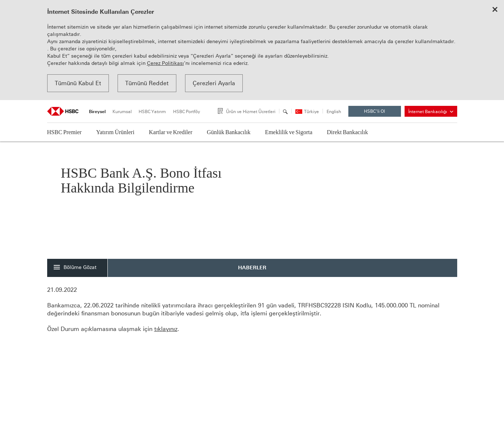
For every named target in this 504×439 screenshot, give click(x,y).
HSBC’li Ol (380, 113)
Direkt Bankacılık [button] (347, 132)
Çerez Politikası (165, 63)
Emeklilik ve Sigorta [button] (288, 132)
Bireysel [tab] (97, 112)
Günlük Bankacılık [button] (229, 132)
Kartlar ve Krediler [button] (171, 132)
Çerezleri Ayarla (214, 83)
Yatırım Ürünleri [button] (115, 132)
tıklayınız (166, 329)
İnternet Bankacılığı (431, 112)
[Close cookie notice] (495, 10)
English (334, 112)
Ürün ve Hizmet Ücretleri (251, 112)
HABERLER (252, 268)
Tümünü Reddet (147, 83)
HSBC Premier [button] (64, 132)
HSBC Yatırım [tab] (152, 112)
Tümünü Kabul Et (78, 83)
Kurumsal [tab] (122, 112)
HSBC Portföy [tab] (187, 112)
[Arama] (285, 112)
